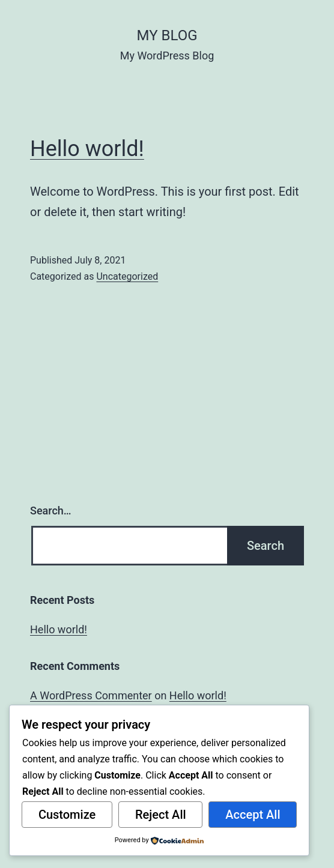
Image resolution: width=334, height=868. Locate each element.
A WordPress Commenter (91, 695)
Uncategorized (127, 276)
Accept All (253, 815)
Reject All (161, 815)
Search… (51, 511)
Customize (67, 815)
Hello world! (87, 149)
